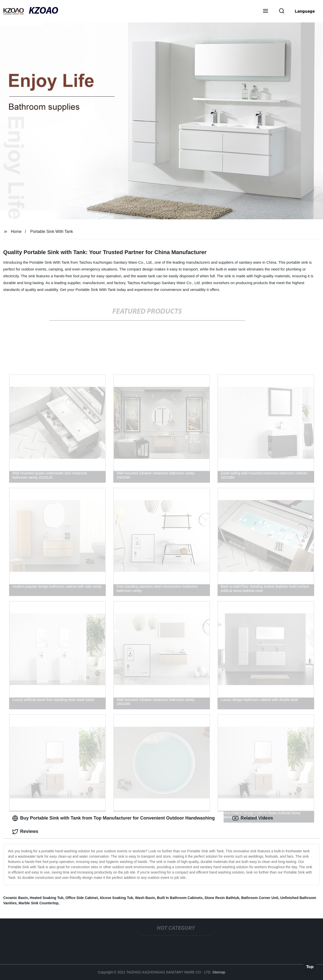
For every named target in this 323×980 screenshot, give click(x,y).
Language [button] (305, 11)
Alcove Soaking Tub (116, 898)
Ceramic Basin (16, 898)
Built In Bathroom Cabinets (180, 898)
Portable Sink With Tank (52, 232)
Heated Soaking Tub (47, 898)
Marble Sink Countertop (39, 903)
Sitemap (219, 972)
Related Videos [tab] (253, 818)
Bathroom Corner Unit (260, 898)
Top (310, 967)
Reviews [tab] (25, 832)
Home (16, 232)
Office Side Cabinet (82, 898)
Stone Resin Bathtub (222, 898)
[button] (265, 11)
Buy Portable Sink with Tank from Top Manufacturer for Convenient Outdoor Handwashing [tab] (113, 818)
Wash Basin (145, 898)
